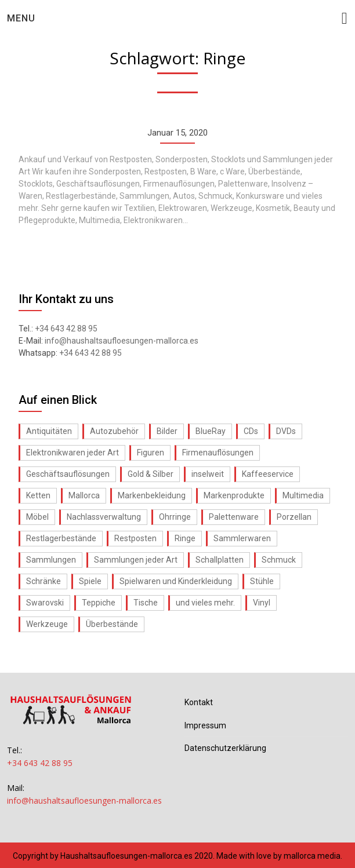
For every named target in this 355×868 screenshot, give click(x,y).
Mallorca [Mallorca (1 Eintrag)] (84, 495)
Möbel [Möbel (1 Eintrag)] (37, 517)
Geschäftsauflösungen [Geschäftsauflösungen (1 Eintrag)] (68, 474)
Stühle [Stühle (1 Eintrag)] (262, 581)
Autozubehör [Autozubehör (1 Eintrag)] (114, 431)
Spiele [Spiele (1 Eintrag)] (90, 581)
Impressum (205, 725)
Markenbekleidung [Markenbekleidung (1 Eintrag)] (152, 495)
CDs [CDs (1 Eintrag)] (251, 431)
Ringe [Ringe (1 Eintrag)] (185, 538)
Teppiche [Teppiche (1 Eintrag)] (99, 603)
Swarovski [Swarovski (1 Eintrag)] (45, 603)
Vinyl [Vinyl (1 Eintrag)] (262, 603)
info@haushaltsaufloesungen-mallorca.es (122, 341)
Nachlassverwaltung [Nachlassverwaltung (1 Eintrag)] (104, 517)
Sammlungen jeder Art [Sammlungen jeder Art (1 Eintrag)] (136, 560)
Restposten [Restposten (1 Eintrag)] (135, 538)
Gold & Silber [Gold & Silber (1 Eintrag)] (151, 474)
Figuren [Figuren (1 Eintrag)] (151, 453)
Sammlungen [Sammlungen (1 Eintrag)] (51, 560)
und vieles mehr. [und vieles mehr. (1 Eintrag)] (205, 603)
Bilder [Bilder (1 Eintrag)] (167, 431)
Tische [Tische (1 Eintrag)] (146, 603)
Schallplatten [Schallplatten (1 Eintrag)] (220, 560)
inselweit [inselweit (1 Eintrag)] (208, 474)
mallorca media (312, 856)
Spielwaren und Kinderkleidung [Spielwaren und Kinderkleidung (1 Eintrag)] (176, 581)
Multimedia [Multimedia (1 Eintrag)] (303, 495)
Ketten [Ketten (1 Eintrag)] (38, 495)
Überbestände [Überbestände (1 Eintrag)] (112, 624)
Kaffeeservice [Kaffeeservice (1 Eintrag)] (268, 474)
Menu (21, 18)
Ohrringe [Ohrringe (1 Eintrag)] (175, 517)
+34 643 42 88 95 (66, 329)
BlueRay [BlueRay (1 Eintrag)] (211, 431)
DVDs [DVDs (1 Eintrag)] (286, 431)
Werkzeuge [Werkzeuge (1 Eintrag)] (47, 624)
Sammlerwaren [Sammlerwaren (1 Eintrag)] (242, 538)
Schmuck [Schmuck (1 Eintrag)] (279, 560)
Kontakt (199, 702)
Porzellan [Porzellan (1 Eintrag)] (294, 517)
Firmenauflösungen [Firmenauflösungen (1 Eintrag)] (218, 453)
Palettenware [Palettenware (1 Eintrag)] (234, 517)
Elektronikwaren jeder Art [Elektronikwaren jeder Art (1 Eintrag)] (73, 453)
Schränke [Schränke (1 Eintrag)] (44, 581)
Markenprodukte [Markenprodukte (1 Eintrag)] (234, 495)
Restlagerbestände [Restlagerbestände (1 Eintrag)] (61, 538)
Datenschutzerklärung (225, 748)
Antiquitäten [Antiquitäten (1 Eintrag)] (49, 431)
